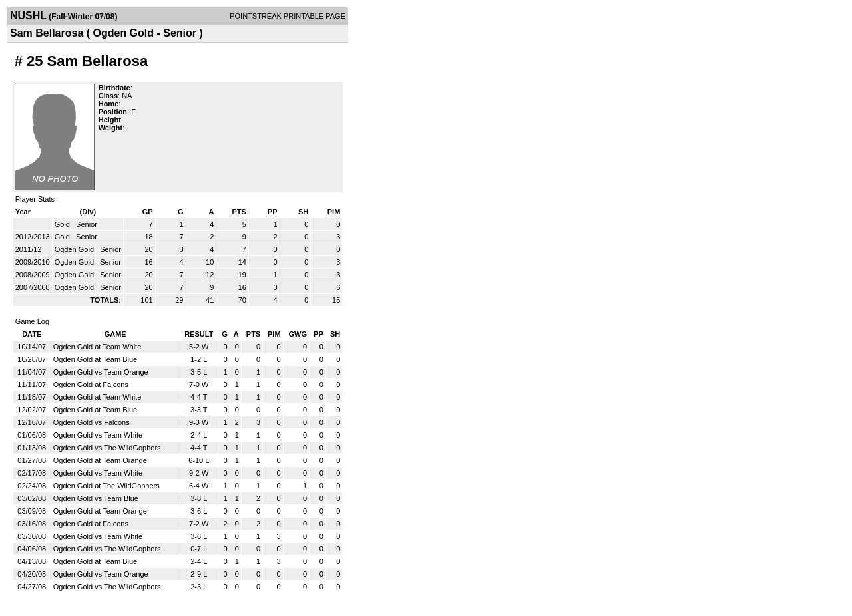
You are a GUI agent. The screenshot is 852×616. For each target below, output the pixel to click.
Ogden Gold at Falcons (91, 385)
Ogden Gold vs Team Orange (101, 372)
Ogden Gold (75, 249)
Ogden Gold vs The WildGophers (107, 448)
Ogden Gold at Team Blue (95, 359)
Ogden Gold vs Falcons (92, 422)
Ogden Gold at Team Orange (100, 460)
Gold (63, 224)
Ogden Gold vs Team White (98, 435)
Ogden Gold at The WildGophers (106, 486)
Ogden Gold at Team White (97, 347)
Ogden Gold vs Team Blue (96, 498)
